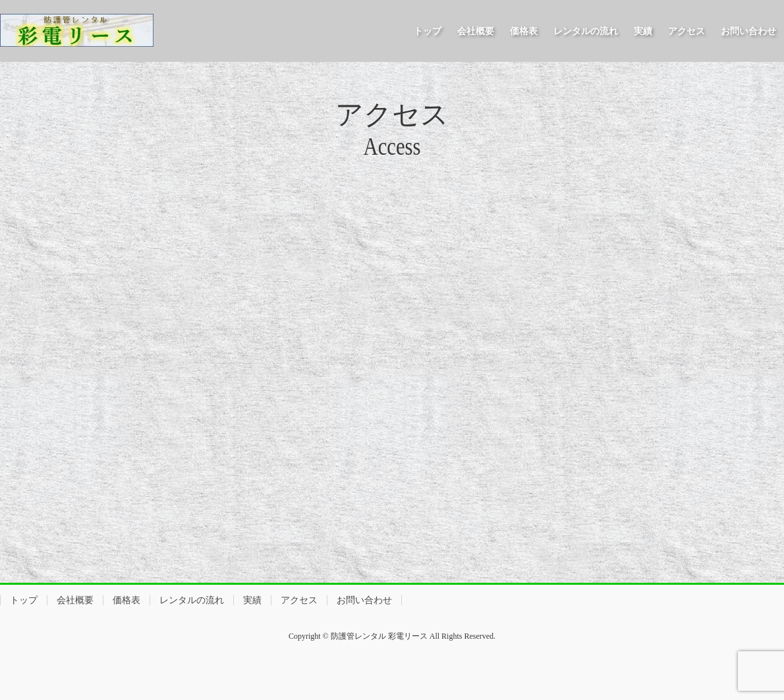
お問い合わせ (364, 600)
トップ (24, 600)
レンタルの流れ (192, 600)
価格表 (126, 600)
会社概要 (75, 600)
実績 (252, 600)
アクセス (299, 600)
